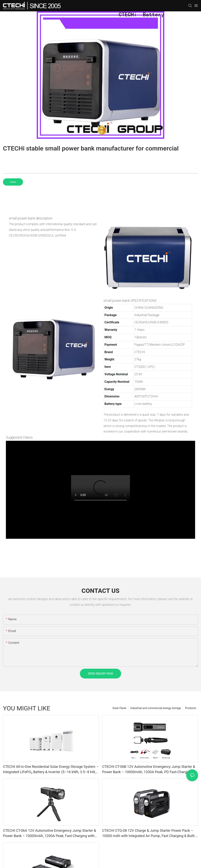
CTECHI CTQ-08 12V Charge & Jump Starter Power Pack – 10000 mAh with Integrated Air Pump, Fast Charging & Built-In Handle (149, 833)
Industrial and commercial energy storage (156, 708)
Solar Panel (119, 708)
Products (191, 708)
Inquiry (13, 182)
